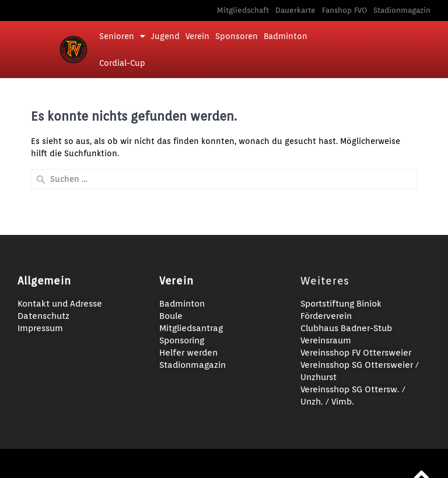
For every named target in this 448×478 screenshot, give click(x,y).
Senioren (122, 36)
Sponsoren (237, 36)
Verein (197, 36)
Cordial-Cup (122, 63)
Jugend (165, 36)
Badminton (286, 36)
